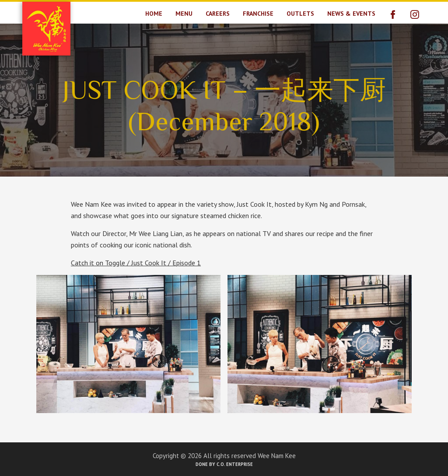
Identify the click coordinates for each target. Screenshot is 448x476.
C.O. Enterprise (235, 464)
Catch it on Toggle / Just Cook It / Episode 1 (136, 263)
